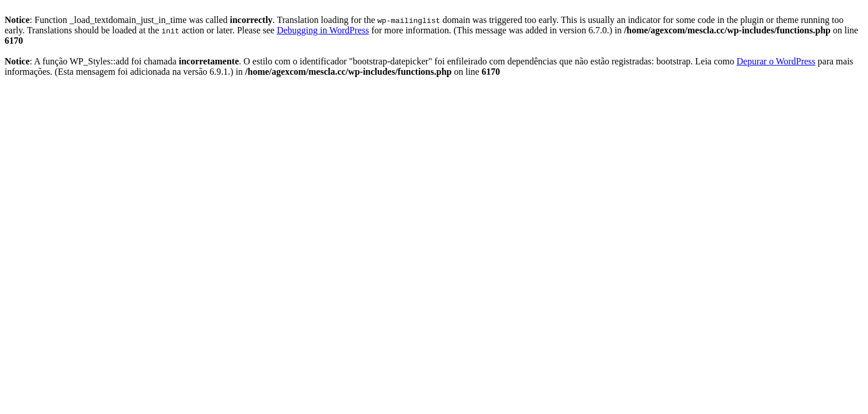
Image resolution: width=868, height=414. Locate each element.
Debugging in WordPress (323, 30)
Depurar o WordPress (776, 61)
